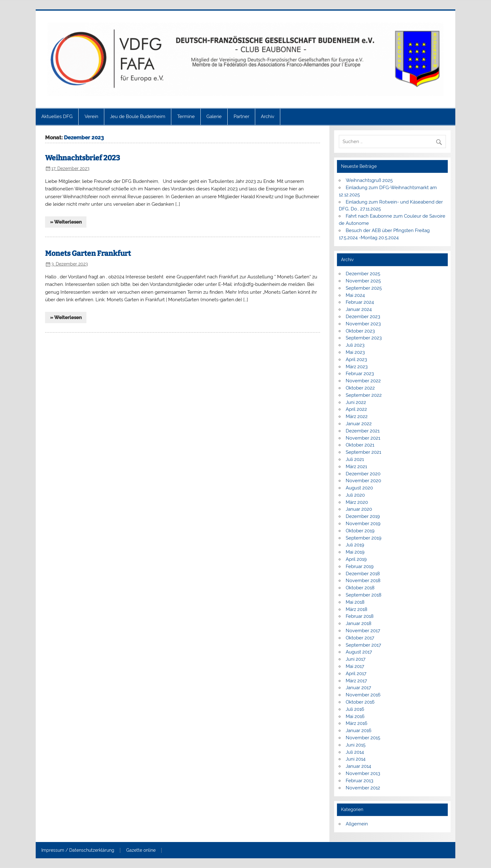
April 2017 (356, 674)
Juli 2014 (355, 752)
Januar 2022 (359, 424)
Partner (241, 116)
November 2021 (363, 438)
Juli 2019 (355, 545)
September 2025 (364, 288)
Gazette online (141, 850)
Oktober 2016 (360, 702)
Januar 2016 (359, 731)
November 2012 (363, 788)
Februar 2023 (360, 374)
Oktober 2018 (360, 588)
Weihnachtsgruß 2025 (369, 180)
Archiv (268, 116)
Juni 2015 (356, 745)
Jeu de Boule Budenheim (138, 116)
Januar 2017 (358, 688)
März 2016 (357, 723)
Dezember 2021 (363, 431)
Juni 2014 (356, 759)
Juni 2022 (356, 402)
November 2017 (363, 631)
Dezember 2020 (363, 474)
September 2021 (363, 452)
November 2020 (363, 481)
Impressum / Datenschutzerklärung (78, 850)
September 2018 (364, 595)
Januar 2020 (359, 509)
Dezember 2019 (363, 516)
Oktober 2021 (360, 445)
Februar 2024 (360, 302)
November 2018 (363, 581)
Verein (91, 116)
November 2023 (363, 324)
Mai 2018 (355, 602)
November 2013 (363, 773)
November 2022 (363, 381)
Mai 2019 (355, 552)
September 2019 (364, 538)
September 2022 (364, 395)
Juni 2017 (356, 659)
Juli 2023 (355, 345)
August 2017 (359, 652)
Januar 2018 (359, 623)
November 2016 (363, 695)
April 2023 (356, 359)
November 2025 (363, 281)
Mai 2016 (355, 716)
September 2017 (363, 645)
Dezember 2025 (363, 274)
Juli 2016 (355, 709)
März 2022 (357, 416)
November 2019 (363, 524)
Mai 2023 (355, 352)
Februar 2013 (359, 781)
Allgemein (357, 824)
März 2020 (357, 502)
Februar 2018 (360, 616)
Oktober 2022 (360, 388)
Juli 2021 (355, 459)
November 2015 (363, 738)
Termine (186, 116)
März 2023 (357, 367)
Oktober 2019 (360, 531)
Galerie (214, 116)
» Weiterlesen (66, 222)
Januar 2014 (358, 766)
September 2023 (364, 338)
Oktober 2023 (360, 331)
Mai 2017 (355, 666)
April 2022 (356, 409)
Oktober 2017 (360, 638)
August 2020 (359, 488)
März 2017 (356, 681)
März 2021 (356, 467)
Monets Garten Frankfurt (88, 253)
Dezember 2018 (363, 574)
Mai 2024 (355, 295)
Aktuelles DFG (57, 116)
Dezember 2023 (363, 317)
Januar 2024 (359, 309)
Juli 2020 (355, 495)
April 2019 (356, 559)
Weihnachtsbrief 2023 (83, 158)
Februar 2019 (360, 566)
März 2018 (357, 609)
